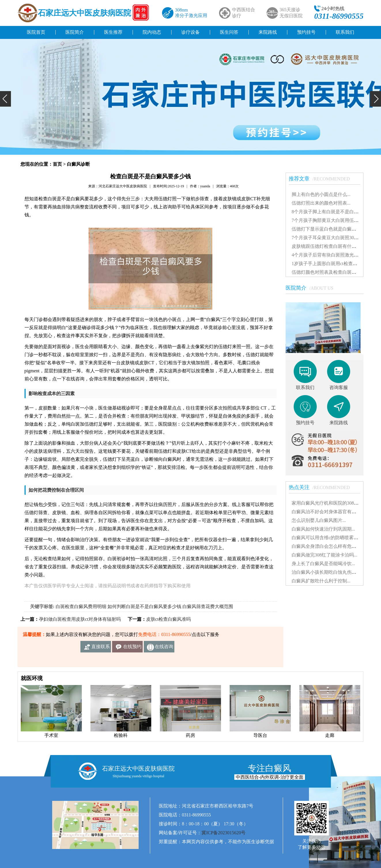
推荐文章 (322, 179)
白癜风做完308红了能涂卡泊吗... (325, 555)
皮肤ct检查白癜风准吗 (169, 619)
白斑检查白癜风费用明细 (81, 606)
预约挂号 (306, 32)
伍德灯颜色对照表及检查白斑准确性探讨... (335, 272)
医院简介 (75, 32)
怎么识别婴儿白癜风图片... (319, 520)
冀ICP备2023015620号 (223, 833)
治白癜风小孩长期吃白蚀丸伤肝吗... (328, 572)
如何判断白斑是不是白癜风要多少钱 (144, 606)
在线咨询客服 (164, 648)
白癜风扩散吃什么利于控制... (321, 581)
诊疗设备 (190, 32)
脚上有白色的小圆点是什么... (321, 194)
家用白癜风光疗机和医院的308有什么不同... (336, 503)
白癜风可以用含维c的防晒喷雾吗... (327, 538)
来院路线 (268, 32)
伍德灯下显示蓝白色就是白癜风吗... (328, 229)
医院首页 (36, 32)
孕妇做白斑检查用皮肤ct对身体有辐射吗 (80, 619)
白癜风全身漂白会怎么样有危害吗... (328, 546)
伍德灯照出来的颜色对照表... (321, 203)
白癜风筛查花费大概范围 (208, 606)
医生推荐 (113, 32)
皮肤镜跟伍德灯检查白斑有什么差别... (330, 246)
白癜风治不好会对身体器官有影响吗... (330, 512)
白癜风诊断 (78, 164)
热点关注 (322, 487)
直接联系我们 (101, 648)
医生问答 (229, 32)
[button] (5, 99)
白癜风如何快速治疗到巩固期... (323, 529)
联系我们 (345, 32)
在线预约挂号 (132, 648)
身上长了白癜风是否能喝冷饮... (323, 564)
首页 (57, 164)
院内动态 (152, 32)
